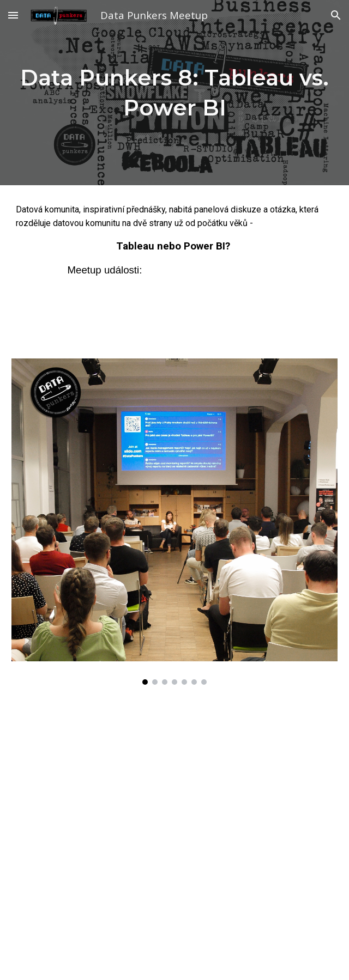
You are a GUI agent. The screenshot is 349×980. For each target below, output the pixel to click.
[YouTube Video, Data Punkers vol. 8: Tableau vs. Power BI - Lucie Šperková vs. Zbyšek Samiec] (175, 821)
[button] (13, 15)
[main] (175, 93)
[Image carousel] (175, 522)
